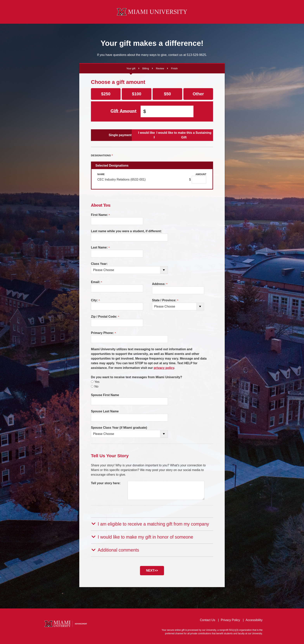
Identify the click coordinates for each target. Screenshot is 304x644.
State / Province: (165, 300)
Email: (96, 282)
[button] (152, 524)
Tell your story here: (106, 483)
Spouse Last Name (105, 411)
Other (198, 94)
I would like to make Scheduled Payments (152, 135)
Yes (97, 382)
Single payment (111, 135)
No (96, 386)
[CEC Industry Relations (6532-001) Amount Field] (199, 180)
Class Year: (99, 264)
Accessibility (254, 619)
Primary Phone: (103, 333)
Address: (160, 284)
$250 (106, 94)
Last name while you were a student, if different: (126, 231)
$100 (136, 94)
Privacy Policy (231, 619)
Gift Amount (125, 111)
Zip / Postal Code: (105, 317)
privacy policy (164, 368)
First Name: (100, 215)
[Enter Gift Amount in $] (167, 111)
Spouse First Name (105, 395)
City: (95, 300)
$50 (167, 94)
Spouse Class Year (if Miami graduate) (119, 428)
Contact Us (208, 619)
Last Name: (100, 247)
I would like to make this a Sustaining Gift (193, 135)
